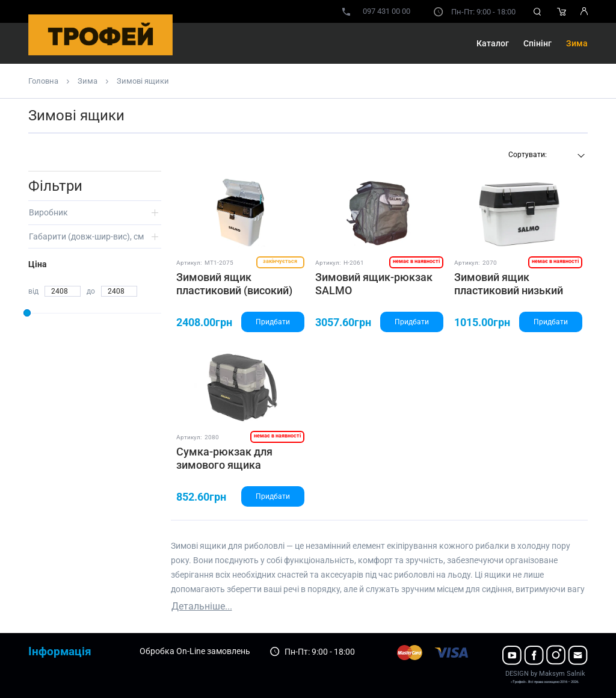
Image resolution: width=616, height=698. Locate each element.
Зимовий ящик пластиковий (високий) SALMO (234, 290)
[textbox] (545, 155)
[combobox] (545, 156)
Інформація (60, 651)
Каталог (493, 43)
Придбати (273, 322)
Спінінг (537, 43)
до (91, 291)
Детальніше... (202, 606)
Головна (43, 81)
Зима (577, 43)
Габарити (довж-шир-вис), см (86, 236)
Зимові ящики (143, 81)
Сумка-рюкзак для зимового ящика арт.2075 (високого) (226, 465)
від (33, 291)
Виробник (48, 212)
